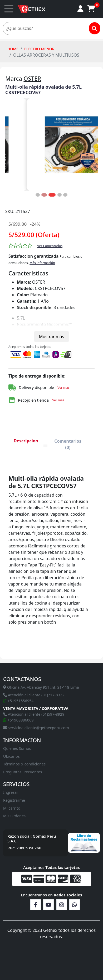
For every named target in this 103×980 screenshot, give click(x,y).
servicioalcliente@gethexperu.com (36, 728)
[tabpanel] (48, 557)
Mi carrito (12, 808)
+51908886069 (18, 720)
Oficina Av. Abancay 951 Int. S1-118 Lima (41, 687)
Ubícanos (11, 756)
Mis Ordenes (14, 816)
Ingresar (11, 792)
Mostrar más (51, 337)
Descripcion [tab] (26, 441)
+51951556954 (18, 701)
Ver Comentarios (50, 246)
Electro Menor (39, 49)
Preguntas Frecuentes (23, 772)
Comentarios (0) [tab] (68, 444)
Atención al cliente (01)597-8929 (34, 714)
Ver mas (63, 387)
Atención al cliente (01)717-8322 (34, 695)
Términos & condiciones (24, 764)
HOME (13, 49)
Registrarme (14, 800)
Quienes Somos (17, 748)
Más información (42, 263)
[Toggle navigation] (9, 9)
